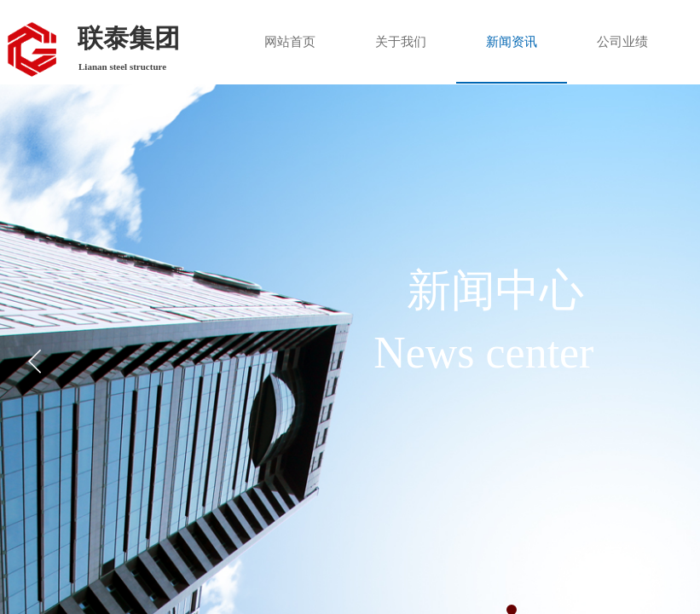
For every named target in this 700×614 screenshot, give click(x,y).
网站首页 (290, 42)
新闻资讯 (512, 42)
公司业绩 (622, 42)
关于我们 (401, 42)
